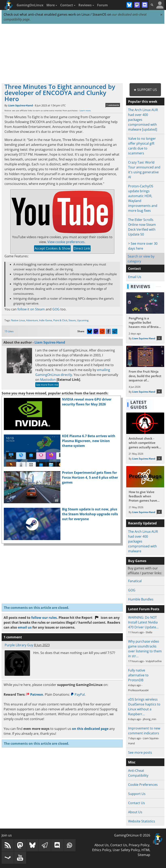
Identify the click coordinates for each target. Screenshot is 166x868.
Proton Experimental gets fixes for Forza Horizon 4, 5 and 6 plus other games (90, 477)
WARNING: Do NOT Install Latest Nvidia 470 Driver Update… (143, 622)
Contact (68, 5)
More (52, 5)
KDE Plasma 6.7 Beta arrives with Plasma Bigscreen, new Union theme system (89, 441)
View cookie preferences (66, 242)
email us (25, 627)
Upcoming (83, 320)
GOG (56, 309)
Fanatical (135, 581)
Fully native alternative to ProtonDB (138, 675)
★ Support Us (145, 90)
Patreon (35, 694)
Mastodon (48, 380)
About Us (135, 812)
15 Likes (9, 331)
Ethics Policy (102, 850)
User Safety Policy (126, 850)
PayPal (78, 694)
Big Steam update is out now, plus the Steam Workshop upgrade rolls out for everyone (90, 514)
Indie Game (46, 320)
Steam (72, 320)
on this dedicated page (90, 729)
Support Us (137, 794)
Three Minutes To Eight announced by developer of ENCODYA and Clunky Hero (60, 93)
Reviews (86, 5)
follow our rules (44, 618)
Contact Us (137, 803)
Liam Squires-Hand (20, 105)
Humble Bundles (141, 599)
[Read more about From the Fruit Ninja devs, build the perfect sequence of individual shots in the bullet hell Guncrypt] (145, 371)
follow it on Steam (31, 309)
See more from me (47, 385)
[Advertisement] (83, 54)
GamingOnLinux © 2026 (132, 835)
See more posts (140, 752)
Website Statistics (142, 821)
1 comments (113, 105)
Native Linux (18, 320)
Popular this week (143, 102)
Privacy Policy (139, 845)
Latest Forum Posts (144, 609)
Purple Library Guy (19, 645)
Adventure (32, 320)
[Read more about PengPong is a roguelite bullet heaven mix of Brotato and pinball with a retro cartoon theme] (145, 318)
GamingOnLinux (30, 5)
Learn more (85, 110)
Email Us (135, 277)
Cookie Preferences (143, 785)
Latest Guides (139, 405)
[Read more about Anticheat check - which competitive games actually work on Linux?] (145, 438)
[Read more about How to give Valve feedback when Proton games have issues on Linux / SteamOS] (145, 492)
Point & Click (60, 320)
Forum (102, 5)
